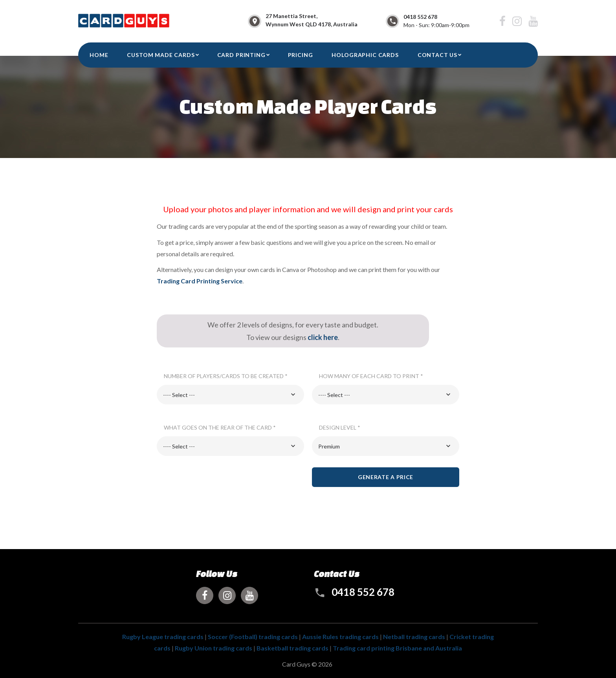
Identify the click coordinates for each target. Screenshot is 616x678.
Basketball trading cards (292, 648)
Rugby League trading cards (163, 637)
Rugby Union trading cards (214, 648)
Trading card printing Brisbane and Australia (397, 648)
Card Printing (241, 55)
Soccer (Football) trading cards (253, 637)
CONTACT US (437, 55)
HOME (99, 55)
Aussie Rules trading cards (340, 637)
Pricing (301, 55)
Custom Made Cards (161, 55)
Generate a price (386, 477)
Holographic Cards (365, 55)
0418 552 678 (420, 17)
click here (323, 337)
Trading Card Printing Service (200, 281)
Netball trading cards (414, 637)
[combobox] (230, 395)
